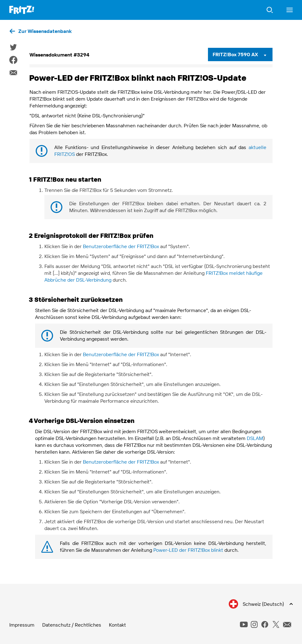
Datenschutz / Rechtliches (72, 625)
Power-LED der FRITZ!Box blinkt (188, 550)
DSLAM (255, 438)
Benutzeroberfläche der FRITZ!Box (121, 246)
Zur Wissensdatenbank (45, 31)
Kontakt (117, 625)
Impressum (22, 625)
